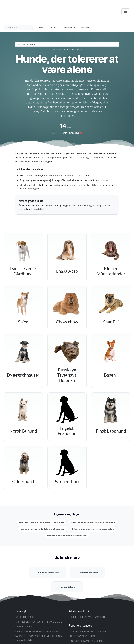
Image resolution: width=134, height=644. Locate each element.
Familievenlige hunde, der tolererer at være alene (43, 516)
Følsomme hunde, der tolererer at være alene (93, 516)
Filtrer (42, 15)
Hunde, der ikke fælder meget (89, 619)
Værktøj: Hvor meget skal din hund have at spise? (39, 625)
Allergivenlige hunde (84, 623)
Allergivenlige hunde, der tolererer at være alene (41, 510)
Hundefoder (24, 614)
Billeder (54, 15)
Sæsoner (21, 632)
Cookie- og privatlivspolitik (88, 604)
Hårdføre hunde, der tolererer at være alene (67, 523)
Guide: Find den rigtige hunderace (38, 619)
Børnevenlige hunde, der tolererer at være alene (93, 510)
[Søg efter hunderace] (19, 15)
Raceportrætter (26, 604)
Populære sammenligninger (88, 628)
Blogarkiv (76, 633)
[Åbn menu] (126, 5)
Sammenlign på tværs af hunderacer (39, 609)
